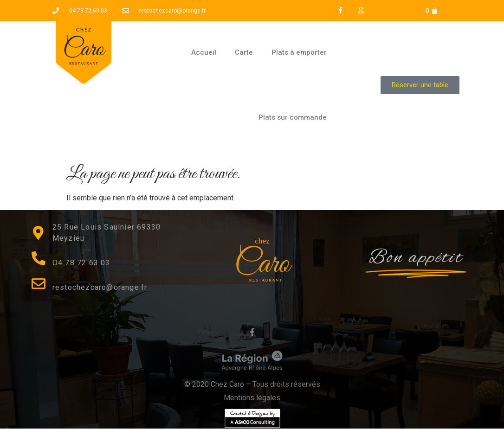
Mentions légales (252, 398)
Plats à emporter (299, 52)
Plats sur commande (293, 117)
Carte (244, 52)
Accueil (204, 52)
